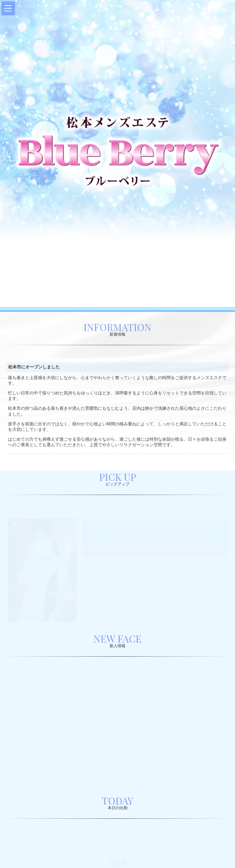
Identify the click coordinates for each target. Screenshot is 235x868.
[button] (8, 8)
